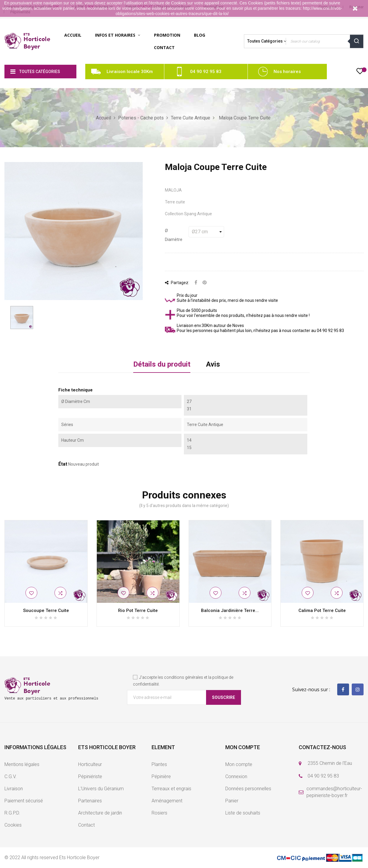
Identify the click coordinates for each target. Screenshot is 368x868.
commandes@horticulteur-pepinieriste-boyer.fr (334, 792)
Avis (213, 364)
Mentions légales (22, 764)
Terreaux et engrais (171, 789)
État (63, 464)
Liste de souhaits (243, 813)
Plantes (159, 764)
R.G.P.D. (12, 813)
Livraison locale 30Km (130, 72)
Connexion (236, 776)
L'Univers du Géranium (101, 789)
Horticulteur (90, 764)
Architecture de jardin (100, 813)
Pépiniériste (90, 776)
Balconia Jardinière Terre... (230, 610)
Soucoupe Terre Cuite (46, 610)
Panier (232, 801)
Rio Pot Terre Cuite (138, 610)
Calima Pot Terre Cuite (322, 610)
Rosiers (159, 813)
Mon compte (239, 764)
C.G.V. (11, 776)
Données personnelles (248, 789)
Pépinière (161, 776)
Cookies (13, 825)
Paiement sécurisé (24, 801)
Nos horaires (287, 72)
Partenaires (90, 801)
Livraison (14, 789)
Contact (86, 825)
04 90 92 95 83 (206, 72)
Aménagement (167, 801)
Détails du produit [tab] (162, 364)
